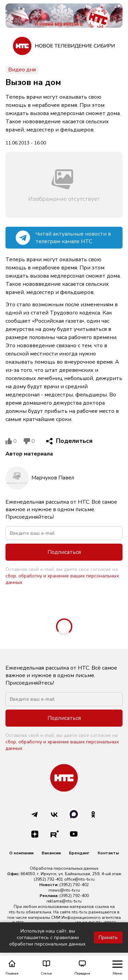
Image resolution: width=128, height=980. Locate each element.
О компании (21, 853)
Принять (108, 937)
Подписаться (64, 552)
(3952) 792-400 (74, 896)
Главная (12, 968)
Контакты (108, 853)
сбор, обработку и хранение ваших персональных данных (62, 579)
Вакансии (51, 853)
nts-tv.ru (17, 912)
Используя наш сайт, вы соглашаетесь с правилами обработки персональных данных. (48, 937)
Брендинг (79, 853)
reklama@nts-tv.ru (64, 901)
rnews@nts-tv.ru (64, 890)
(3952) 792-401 (48, 879)
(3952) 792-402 (74, 885)
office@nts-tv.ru (79, 879)
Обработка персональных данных (64, 868)
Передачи (82, 968)
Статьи (46, 968)
